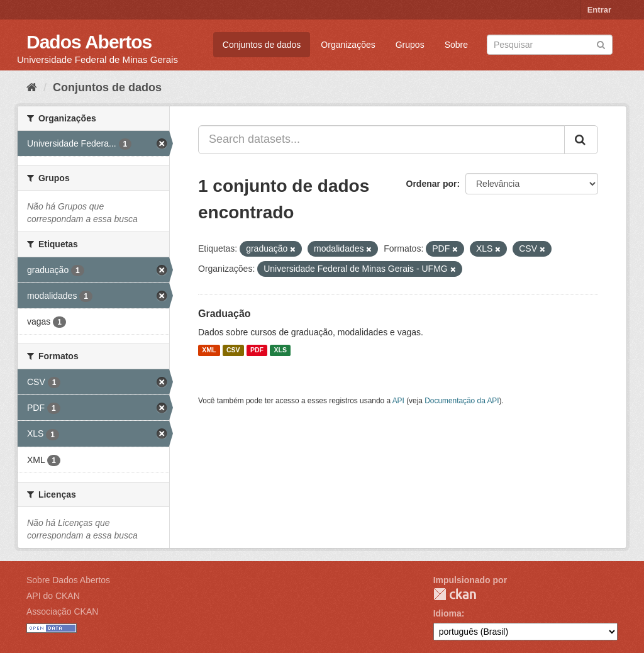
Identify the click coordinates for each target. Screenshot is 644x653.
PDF (257, 350)
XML (209, 350)
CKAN (455, 594)
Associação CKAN (62, 611)
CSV (233, 350)
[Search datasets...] (381, 140)
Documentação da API (462, 401)
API (398, 401)
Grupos (410, 45)
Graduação (225, 314)
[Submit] (601, 44)
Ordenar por (432, 184)
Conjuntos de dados (262, 45)
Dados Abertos (89, 42)
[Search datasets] (550, 45)
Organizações (348, 45)
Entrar (599, 10)
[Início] (32, 87)
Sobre (456, 45)
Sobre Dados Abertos (68, 580)
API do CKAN (53, 596)
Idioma (447, 613)
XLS (280, 350)
